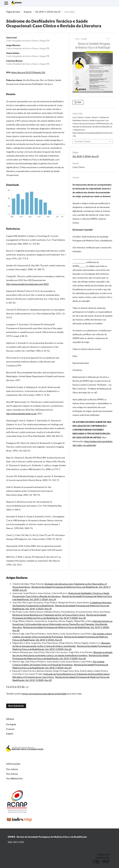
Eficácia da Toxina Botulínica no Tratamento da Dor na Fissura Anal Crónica (49, 615)
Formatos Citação (83, 141)
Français (10, 729)
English (10, 734)
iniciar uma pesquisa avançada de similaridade (44, 694)
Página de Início (13, 12)
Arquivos (28, 12)
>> (27, 687)
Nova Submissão (16, 706)
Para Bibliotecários (14, 779)
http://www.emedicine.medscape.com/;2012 (27, 284)
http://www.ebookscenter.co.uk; (22, 414)
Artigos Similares (17, 578)
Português (11, 724)
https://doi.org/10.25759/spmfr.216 (28, 72)
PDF (79, 102)
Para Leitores (12, 769)
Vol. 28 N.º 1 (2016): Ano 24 (48, 12)
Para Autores (12, 774)
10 (23, 687)
